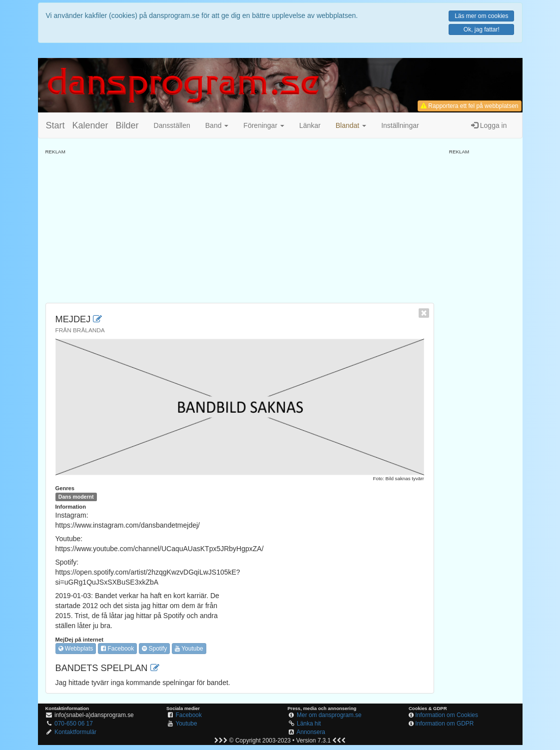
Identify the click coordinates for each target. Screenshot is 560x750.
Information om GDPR (444, 724)
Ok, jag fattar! (482, 29)
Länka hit (309, 724)
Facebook (117, 649)
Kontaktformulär (75, 732)
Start (55, 125)
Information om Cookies (447, 715)
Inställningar (400, 125)
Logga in (489, 125)
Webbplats (76, 649)
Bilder (127, 125)
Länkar (310, 125)
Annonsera (311, 732)
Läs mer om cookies (481, 16)
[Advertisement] (240, 225)
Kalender (90, 125)
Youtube (189, 649)
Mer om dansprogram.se (329, 715)
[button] (351, 125)
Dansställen (172, 125)
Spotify (154, 649)
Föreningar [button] (264, 125)
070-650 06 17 (74, 724)
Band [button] (217, 125)
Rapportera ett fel (469, 106)
